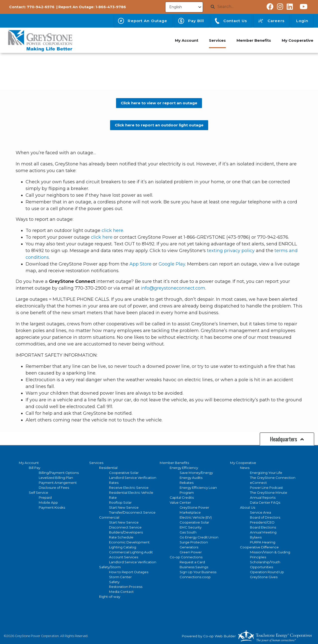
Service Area (260, 512)
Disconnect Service (125, 527)
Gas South (188, 532)
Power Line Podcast (266, 488)
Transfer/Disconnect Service (132, 512)
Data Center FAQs (265, 502)
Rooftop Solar (120, 502)
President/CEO (262, 522)
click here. (113, 230)
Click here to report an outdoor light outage (159, 125)
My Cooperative (243, 463)
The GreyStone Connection (273, 478)
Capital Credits (182, 497)
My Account (29, 463)
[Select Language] (184, 7)
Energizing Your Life (266, 473)
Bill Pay (35, 468)
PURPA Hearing (263, 542)
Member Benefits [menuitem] (253, 40)
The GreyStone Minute (269, 492)
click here (102, 237)
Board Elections (263, 527)
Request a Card (192, 562)
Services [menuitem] (216, 40)
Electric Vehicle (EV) (196, 517)
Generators (189, 547)
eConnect (258, 483)
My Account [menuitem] (185, 40)
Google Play (172, 264)
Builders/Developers (126, 532)
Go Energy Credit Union (199, 537)
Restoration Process (126, 587)
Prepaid (45, 497)
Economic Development (129, 542)
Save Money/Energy (196, 473)
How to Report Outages (129, 572)
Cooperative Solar (124, 473)
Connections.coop (195, 577)
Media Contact (121, 592)
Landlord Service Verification (133, 478)
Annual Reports (263, 497)
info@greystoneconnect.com (173, 288)
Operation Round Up (267, 572)
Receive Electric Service (129, 488)
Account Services (124, 557)
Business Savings (194, 567)
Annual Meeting (263, 532)
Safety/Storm (110, 567)
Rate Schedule (121, 537)
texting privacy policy (231, 251)
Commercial (109, 517)
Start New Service (124, 507)
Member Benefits (174, 463)
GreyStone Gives (264, 577)
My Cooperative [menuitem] (297, 40)
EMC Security (191, 527)
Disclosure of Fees (54, 488)
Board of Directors (265, 517)
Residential (108, 468)
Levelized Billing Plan (56, 478)
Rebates (187, 483)
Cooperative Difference (259, 547)
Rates (114, 483)
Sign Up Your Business (198, 572)
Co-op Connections (186, 557)
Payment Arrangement (58, 483)
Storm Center (120, 577)
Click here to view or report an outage (159, 103)
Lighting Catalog (123, 547)
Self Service (39, 492)
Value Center (180, 502)
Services (96, 463)
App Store (140, 264)
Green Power (191, 552)
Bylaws (256, 537)
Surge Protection (194, 542)
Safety (114, 582)
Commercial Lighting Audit (131, 552)
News (245, 468)
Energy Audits (191, 478)
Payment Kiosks (52, 507)
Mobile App (48, 502)
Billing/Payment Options (59, 473)
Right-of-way (110, 597)
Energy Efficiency (184, 468)
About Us (248, 507)
